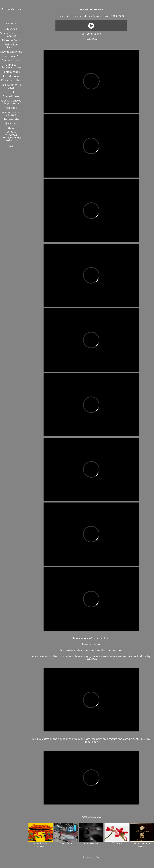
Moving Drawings (11, 52)
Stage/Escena (11, 96)
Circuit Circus (11, 76)
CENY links (11, 123)
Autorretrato (11, 119)
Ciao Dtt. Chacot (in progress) (11, 102)
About (11, 128)
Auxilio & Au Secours (11, 46)
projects (11, 24)
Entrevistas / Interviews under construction (11, 138)
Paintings (11, 108)
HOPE (11, 92)
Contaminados (11, 72)
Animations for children (11, 113)
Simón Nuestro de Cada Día (11, 34)
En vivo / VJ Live (11, 80)
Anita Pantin (11, 9)
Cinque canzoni (11, 60)
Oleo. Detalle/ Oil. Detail (11, 86)
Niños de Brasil (11, 40)
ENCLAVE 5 (11, 29)
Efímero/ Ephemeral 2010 (11, 66)
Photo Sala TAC (11, 56)
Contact (11, 132)
